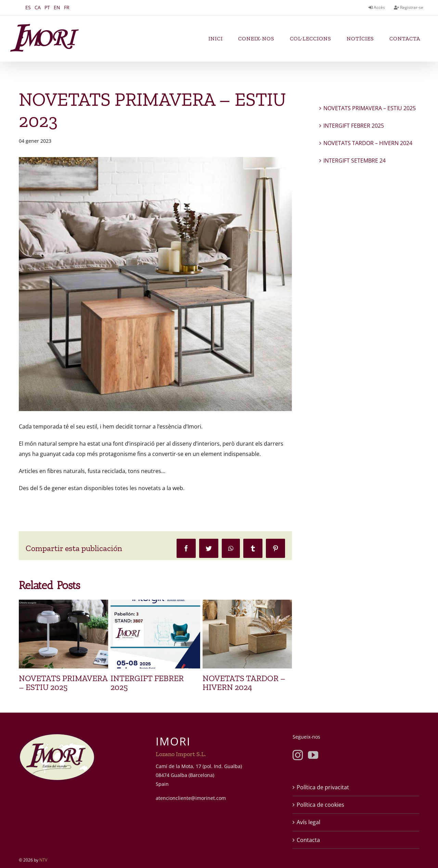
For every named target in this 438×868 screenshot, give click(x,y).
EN (57, 7)
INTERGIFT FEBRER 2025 (147, 683)
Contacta (308, 840)
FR (67, 7)
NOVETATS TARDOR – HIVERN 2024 (244, 683)
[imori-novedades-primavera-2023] (155, 284)
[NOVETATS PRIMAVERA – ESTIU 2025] (63, 603)
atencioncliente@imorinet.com (191, 798)
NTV (43, 860)
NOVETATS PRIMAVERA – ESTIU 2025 (63, 683)
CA (38, 7)
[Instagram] (298, 755)
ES (28, 7)
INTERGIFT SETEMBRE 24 (355, 161)
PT (47, 7)
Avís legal (308, 822)
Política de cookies (320, 805)
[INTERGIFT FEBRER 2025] (155, 603)
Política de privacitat (323, 787)
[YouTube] (313, 755)
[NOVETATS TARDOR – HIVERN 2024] (247, 603)
